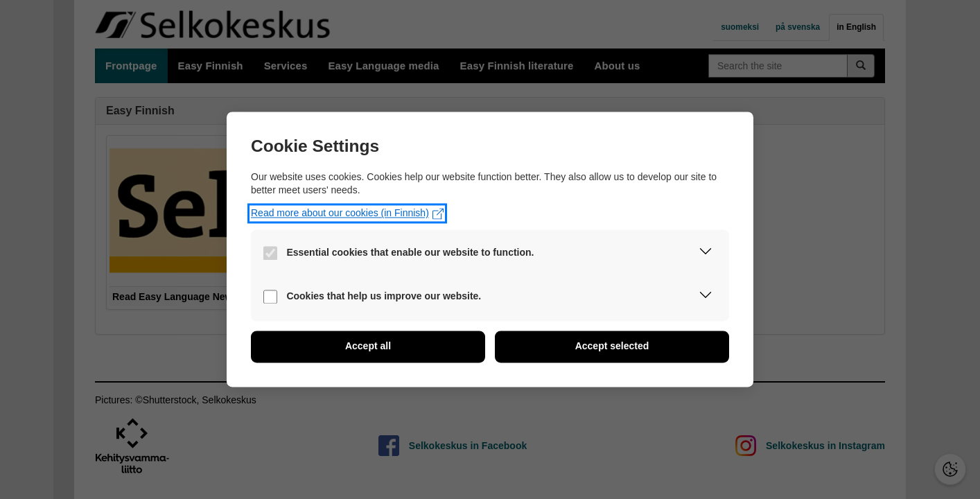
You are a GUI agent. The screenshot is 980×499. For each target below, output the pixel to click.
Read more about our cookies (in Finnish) (347, 213)
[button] (706, 254)
